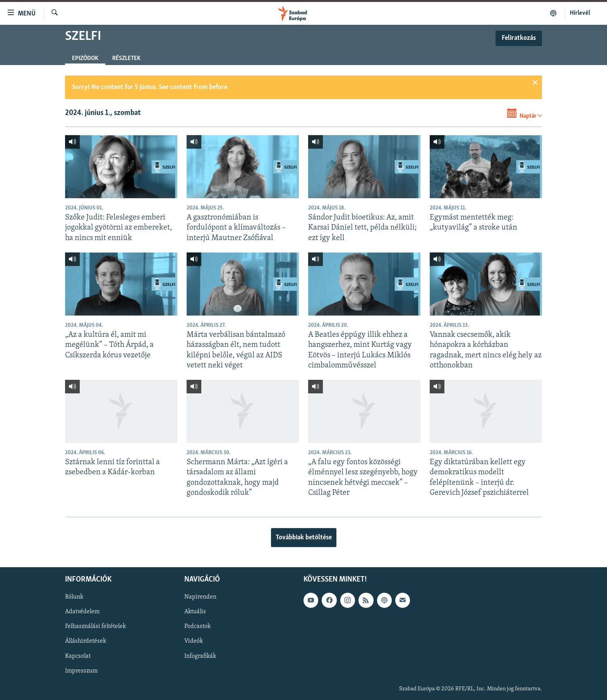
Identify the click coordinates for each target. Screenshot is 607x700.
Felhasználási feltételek (95, 627)
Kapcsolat (78, 656)
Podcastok (197, 627)
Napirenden (200, 597)
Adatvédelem (82, 612)
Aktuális (195, 612)
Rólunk (74, 597)
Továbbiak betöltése (304, 538)
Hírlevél (580, 13)
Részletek (126, 58)
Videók (194, 642)
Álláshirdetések (86, 642)
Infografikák (200, 656)
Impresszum (81, 671)
